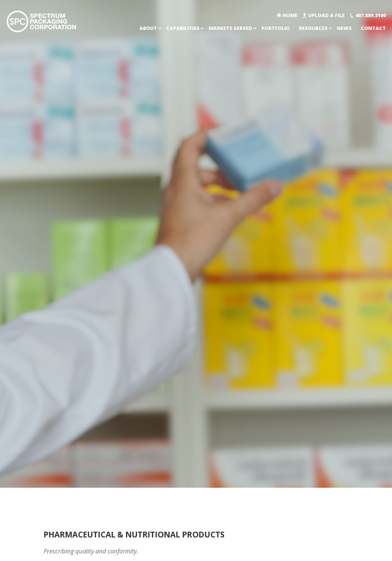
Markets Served (230, 28)
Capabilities (183, 28)
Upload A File (326, 15)
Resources (313, 28)
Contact (373, 28)
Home (290, 15)
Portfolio (276, 28)
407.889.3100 (371, 15)
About (148, 28)
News (344, 28)
